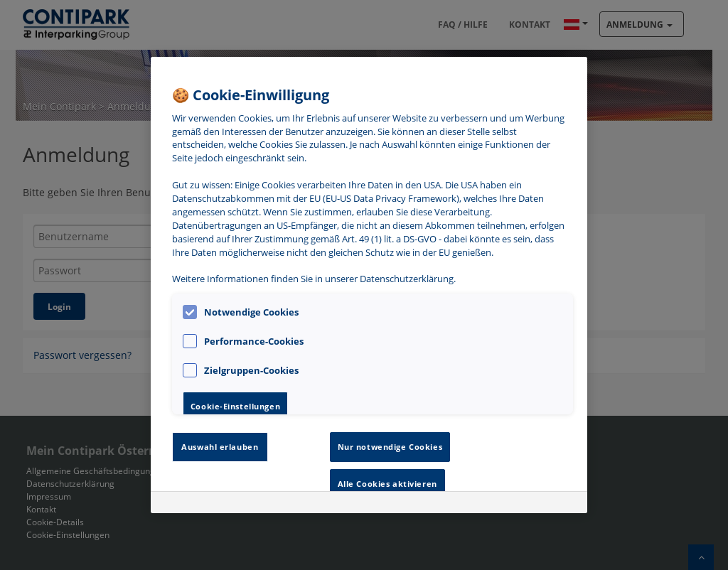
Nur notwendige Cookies (390, 447)
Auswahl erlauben (220, 447)
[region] (369, 285)
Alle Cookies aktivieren (387, 484)
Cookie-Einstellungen (235, 406)
